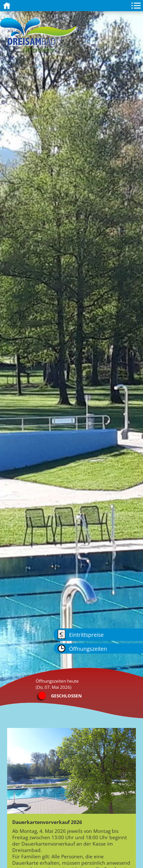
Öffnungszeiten (82, 649)
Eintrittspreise (81, 635)
